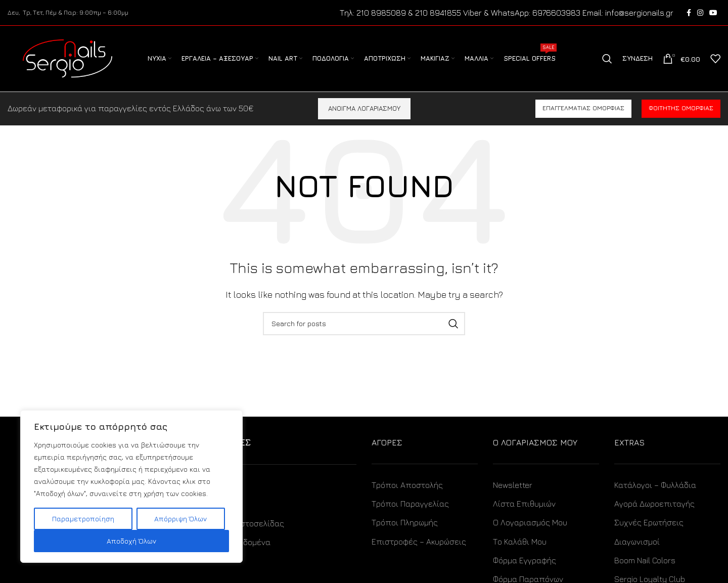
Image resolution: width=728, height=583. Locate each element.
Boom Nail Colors (645, 560)
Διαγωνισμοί (637, 542)
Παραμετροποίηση (83, 519)
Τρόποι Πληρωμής (405, 523)
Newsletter (513, 485)
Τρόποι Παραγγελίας (410, 504)
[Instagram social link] (700, 13)
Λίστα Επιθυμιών (524, 504)
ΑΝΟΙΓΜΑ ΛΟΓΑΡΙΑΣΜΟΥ (364, 108)
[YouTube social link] (713, 13)
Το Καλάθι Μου (520, 542)
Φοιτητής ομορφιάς (681, 108)
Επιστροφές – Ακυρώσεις (419, 542)
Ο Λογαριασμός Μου (530, 523)
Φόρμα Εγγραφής (525, 560)
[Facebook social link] (689, 13)
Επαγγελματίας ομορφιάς (583, 108)
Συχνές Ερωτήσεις (649, 523)
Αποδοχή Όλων (131, 541)
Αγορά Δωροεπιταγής (654, 504)
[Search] (607, 59)
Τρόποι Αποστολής (407, 485)
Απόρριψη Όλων (180, 519)
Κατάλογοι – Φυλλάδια (655, 485)
